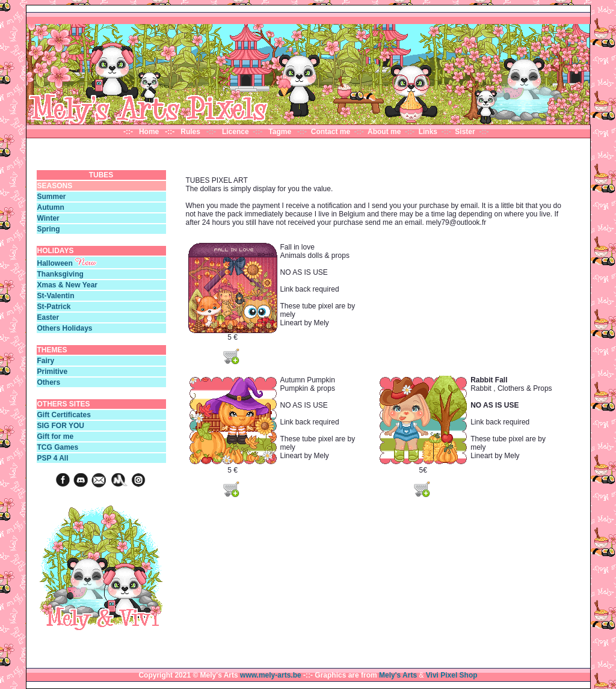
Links (429, 132)
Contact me (331, 132)
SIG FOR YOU (61, 426)
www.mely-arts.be (271, 675)
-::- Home (143, 132)
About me (384, 132)
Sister (465, 132)
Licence (237, 132)
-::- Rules (184, 132)
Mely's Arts (398, 675)
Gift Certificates (64, 415)
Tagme (281, 132)
